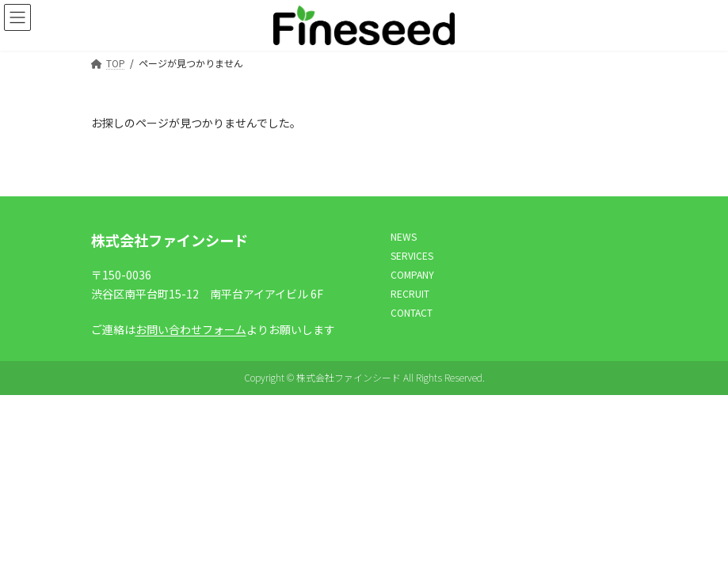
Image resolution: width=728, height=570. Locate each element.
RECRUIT (410, 293)
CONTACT (412, 312)
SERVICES (412, 255)
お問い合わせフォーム (191, 329)
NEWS (404, 236)
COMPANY (412, 274)
